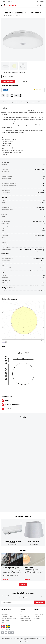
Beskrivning (6, 102)
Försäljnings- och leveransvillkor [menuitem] (9, 618)
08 (44, 240)
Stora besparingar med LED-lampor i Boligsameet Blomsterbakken (11, 568)
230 (44, 165)
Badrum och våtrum (23, 249)
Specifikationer (15, 102)
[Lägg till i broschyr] (21, 523)
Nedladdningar (25, 102)
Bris (22, 16)
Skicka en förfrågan (8, 81)
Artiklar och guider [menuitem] (39, 614)
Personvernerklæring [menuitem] (7, 616)
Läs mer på (5, 579)
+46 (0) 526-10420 (7, 1)
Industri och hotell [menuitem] (24, 616)
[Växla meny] (44, 5)
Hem (3, 10)
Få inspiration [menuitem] (37, 618)
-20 (44, 186)
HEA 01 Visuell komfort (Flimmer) (37, 285)
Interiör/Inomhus (31, 251)
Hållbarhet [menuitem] (4, 623)
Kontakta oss (41, 1)
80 (44, 190)
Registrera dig (39, 602)
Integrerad (42, 210)
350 (44, 278)
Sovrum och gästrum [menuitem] (25, 618)
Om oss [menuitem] (3, 612)
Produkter (7, 10)
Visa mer (23, 584)
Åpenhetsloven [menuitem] (5, 621)
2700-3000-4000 (41, 193)
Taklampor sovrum (25, 10)
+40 (44, 183)
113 (44, 172)
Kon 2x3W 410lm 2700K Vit (34, 541)
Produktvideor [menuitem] (37, 616)
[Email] (18, 602)
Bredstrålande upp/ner (39, 235)
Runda (43, 228)
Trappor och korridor (40, 251)
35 (44, 179)
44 (44, 200)
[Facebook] (3, 633)
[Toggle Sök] (41, 5)
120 (44, 226)
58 (44, 181)
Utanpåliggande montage (39, 221)
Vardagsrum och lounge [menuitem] (26, 621)
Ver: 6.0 (43, 283)
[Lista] (38, 5)
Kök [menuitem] (21, 614)
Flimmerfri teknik (29, 567)
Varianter (34, 102)
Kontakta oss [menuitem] (5, 614)
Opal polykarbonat (40, 207)
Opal (43, 231)
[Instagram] (12, 633)
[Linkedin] (6, 633)
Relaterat (40, 102)
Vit (44, 205)
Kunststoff (42, 203)
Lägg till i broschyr (22, 81)
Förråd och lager (32, 249)
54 (44, 275)
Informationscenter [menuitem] (39, 612)
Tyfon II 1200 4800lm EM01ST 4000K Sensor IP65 (12, 542)
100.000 (43, 188)
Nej (44, 217)
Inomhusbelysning (15, 10)
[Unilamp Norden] (9, 5)
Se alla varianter (9, 76)
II (44, 214)
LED (44, 212)
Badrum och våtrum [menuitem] (25, 612)
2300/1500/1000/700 (39, 169)
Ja (44, 219)
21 (44, 167)
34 (44, 176)
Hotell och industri (40, 249)
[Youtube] (9, 633)
